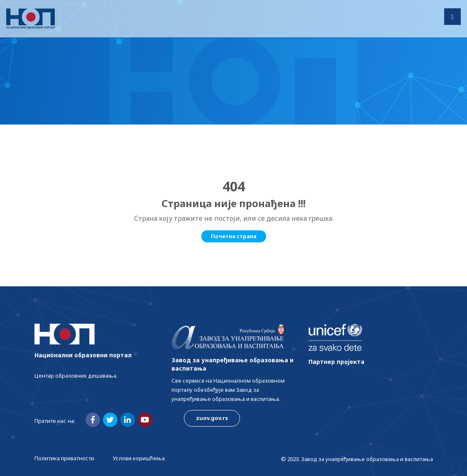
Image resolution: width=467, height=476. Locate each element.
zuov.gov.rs (212, 418)
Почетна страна (234, 236)
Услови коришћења (139, 458)
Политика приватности (64, 458)
